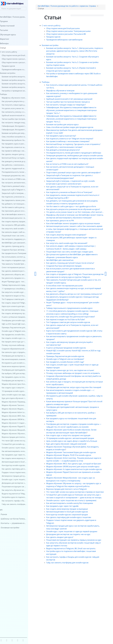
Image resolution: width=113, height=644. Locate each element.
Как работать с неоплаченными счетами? (71, 151)
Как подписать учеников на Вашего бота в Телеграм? (76, 204)
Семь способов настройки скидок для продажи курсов (76, 128)
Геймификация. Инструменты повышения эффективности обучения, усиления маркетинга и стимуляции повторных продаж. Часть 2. (74, 120)
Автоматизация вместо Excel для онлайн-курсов (73, 572)
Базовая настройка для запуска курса (69, 125)
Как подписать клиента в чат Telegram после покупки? (76, 139)
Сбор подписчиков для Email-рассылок (69, 29)
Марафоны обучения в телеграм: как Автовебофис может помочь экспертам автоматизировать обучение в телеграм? (77, 235)
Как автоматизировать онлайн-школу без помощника (76, 563)
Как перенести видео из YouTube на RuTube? (72, 351)
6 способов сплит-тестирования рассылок (71, 312)
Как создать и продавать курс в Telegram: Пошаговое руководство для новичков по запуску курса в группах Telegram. (76, 300)
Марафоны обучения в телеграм (67, 91)
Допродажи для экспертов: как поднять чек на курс (75, 597)
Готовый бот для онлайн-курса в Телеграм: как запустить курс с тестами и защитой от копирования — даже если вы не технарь (77, 552)
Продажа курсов (60, 38)
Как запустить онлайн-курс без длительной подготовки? (77, 348)
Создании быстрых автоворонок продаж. (70, 289)
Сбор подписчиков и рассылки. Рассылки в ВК (72, 35)
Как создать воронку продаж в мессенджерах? (73, 258)
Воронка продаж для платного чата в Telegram (73, 541)
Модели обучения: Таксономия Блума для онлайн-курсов (77, 495)
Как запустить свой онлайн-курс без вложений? (73, 267)
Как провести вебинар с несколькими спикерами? (74, 142)
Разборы (52, 83)
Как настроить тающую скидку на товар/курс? (72, 105)
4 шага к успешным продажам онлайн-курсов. (73, 380)
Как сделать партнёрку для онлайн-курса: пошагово (75, 577)
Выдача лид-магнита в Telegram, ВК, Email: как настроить (77, 614)
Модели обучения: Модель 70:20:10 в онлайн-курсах (75, 498)
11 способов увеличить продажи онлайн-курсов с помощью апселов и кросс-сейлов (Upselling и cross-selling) (75, 343)
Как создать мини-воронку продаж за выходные (73, 569)
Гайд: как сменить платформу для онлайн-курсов (74, 628)
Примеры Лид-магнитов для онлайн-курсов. (72, 388)
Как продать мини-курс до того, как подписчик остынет (77, 402)
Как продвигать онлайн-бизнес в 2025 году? (72, 394)
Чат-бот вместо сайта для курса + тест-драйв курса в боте (78, 218)
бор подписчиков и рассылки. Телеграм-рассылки (75, 32)
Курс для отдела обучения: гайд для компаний (73, 487)
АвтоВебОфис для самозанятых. (66, 284)
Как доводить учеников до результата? (69, 153)
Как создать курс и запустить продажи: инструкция (75, 476)
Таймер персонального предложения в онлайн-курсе (76, 337)
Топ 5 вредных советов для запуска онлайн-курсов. (75, 354)
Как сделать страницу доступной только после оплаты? (77, 286)
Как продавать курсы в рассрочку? (68, 137)
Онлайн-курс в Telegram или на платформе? (72, 391)
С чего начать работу (57, 26)
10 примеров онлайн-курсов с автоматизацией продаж (77, 479)
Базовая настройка (56, 46)
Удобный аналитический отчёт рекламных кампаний (76, 100)
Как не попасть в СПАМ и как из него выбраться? (74, 173)
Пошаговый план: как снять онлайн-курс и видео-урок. (76, 275)
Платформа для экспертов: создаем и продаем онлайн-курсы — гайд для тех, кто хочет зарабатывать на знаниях (77, 464)
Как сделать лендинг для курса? (66, 600)
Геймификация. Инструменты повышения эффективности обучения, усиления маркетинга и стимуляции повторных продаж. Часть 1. (74, 111)
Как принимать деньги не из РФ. (67, 241)
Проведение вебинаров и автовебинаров (71, 40)
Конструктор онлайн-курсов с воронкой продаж (73, 575)
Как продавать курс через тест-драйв (69, 566)
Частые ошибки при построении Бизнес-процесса (74, 103)
